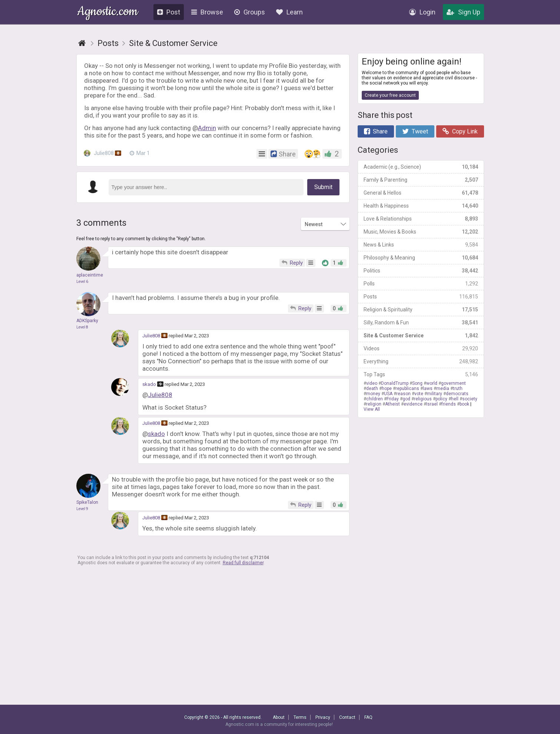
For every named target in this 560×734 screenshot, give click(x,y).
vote (419, 394)
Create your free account (390, 95)
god (406, 399)
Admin (207, 128)
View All (372, 409)
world (432, 383)
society (470, 399)
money (373, 394)
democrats (457, 394)
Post (169, 12)
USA (388, 394)
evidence (413, 404)
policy (441, 399)
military (435, 394)
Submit (323, 187)
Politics (421, 271)
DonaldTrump (395, 383)
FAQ (368, 717)
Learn (289, 12)
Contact (347, 717)
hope (387, 389)
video (372, 383)
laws (428, 389)
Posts (421, 297)
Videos (421, 348)
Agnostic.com (108, 12)
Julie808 (103, 153)
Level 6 (82, 282)
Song (417, 383)
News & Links (421, 245)
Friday (393, 399)
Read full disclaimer (243, 563)
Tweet (415, 131)
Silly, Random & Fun (421, 323)
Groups (250, 12)
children (375, 399)
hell (455, 399)
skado (149, 384)
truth (458, 389)
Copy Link (460, 131)
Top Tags (421, 374)
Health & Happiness (421, 206)
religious (423, 399)
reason (403, 394)
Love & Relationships (421, 219)
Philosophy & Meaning (421, 258)
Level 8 (82, 327)
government (453, 383)
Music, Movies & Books (421, 232)
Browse (207, 12)
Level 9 (82, 509)
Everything (421, 361)
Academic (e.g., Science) (421, 167)
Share (376, 131)
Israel (432, 404)
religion (374, 404)
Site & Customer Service (421, 335)
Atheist (392, 404)
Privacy (323, 717)
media (443, 389)
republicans (407, 389)
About (279, 717)
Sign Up (463, 12)
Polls (421, 284)
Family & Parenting (421, 180)
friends (449, 404)
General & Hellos (421, 193)
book (464, 404)
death (372, 389)
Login (422, 12)
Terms (300, 717)
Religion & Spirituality (421, 310)
